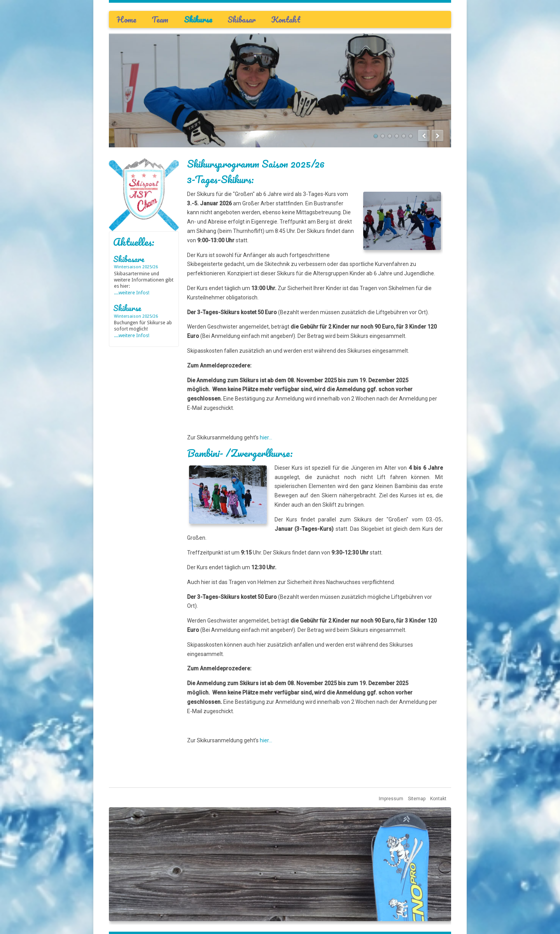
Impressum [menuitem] (391, 799)
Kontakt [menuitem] (286, 19)
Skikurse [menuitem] (198, 19)
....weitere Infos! (132, 293)
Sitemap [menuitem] (417, 799)
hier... (266, 437)
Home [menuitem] (126, 19)
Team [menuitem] (160, 19)
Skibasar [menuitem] (241, 19)
